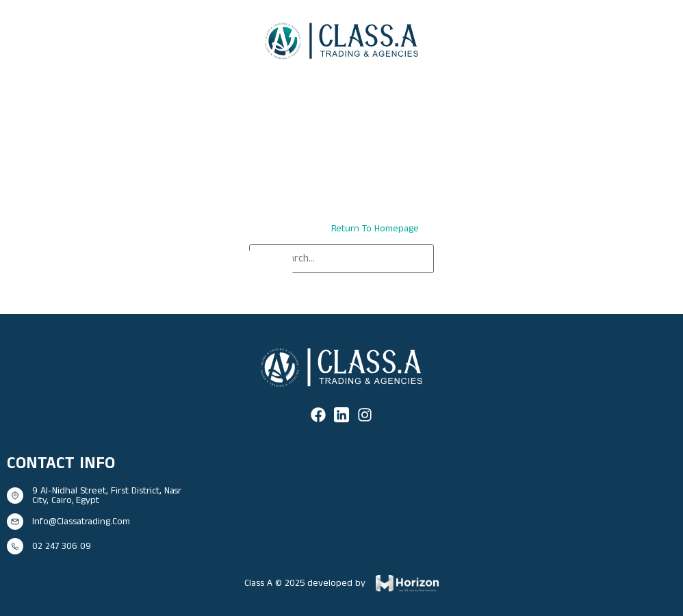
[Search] (270, 265)
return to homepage (375, 229)
